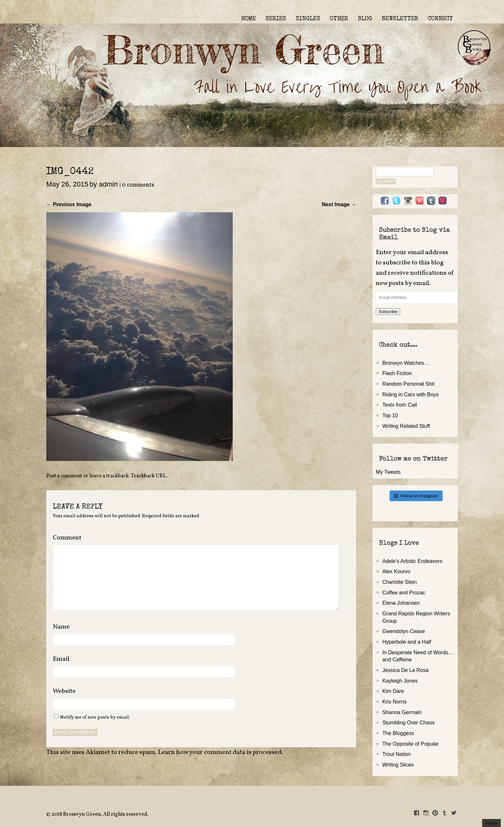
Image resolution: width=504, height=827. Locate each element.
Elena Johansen (401, 603)
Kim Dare (393, 691)
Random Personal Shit (408, 384)
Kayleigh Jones (400, 681)
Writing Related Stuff (406, 426)
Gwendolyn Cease (403, 631)
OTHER (339, 19)
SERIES (276, 19)
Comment (67, 538)
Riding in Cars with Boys (410, 394)
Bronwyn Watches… (406, 363)
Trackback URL (148, 476)
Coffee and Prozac (404, 593)
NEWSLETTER (400, 19)
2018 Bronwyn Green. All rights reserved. (100, 814)
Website (64, 691)
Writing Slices (398, 765)
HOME (248, 19)
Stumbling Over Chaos (408, 722)
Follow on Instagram (416, 496)
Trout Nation (396, 754)
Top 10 (390, 415)
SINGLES (308, 19)
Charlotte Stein (399, 582)
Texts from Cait (400, 405)
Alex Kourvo (396, 571)
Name (63, 627)
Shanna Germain (402, 712)
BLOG (365, 19)
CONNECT (440, 19)
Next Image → (339, 204)
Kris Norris (394, 702)
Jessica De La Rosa (405, 670)
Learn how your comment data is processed (220, 752)
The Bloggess (398, 733)
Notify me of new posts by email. (95, 717)
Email (63, 659)
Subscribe (388, 312)
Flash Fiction (397, 373)
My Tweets (388, 472)
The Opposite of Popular (410, 744)
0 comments (138, 185)
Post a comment (64, 476)
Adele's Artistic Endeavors (412, 561)
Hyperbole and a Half (407, 642)
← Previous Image (69, 204)
